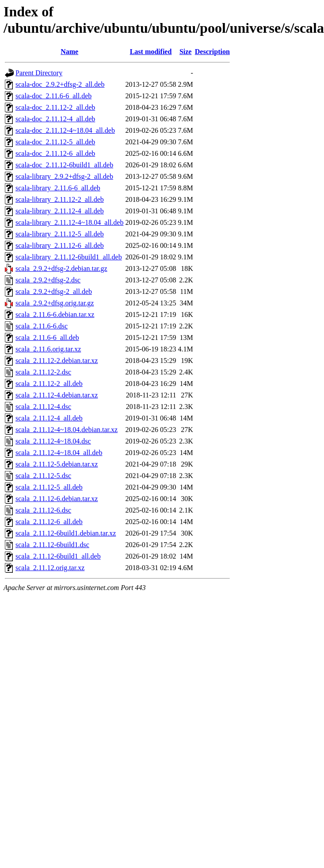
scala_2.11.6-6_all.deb (47, 338)
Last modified (151, 52)
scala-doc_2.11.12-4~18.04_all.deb (65, 130)
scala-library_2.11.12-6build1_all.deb (69, 257)
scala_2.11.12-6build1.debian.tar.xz (66, 533)
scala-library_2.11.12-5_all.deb (60, 234)
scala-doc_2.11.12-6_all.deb (55, 153)
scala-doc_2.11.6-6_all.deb (53, 96)
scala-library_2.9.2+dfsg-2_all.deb (64, 176)
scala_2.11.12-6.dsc (43, 510)
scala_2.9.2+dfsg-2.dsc (48, 280)
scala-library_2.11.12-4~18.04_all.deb (69, 222)
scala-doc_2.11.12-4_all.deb (55, 119)
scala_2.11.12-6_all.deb (49, 522)
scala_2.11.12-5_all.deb (49, 487)
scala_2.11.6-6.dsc (42, 326)
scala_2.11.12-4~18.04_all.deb (59, 453)
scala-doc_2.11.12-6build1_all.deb (64, 165)
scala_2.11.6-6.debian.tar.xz (55, 314)
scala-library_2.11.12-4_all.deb (60, 211)
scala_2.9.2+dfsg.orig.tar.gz (55, 303)
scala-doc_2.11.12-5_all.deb (55, 142)
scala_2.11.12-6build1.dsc (52, 545)
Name (69, 52)
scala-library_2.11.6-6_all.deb (58, 188)
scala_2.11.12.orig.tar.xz (50, 568)
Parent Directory (39, 73)
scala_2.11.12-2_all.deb (49, 384)
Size (186, 52)
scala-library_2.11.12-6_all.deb (60, 245)
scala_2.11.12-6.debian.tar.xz (57, 499)
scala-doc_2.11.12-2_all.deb (55, 107)
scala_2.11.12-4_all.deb (49, 418)
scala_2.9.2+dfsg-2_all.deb (54, 291)
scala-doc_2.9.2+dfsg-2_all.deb (60, 84)
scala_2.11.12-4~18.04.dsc (53, 441)
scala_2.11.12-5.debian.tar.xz (57, 464)
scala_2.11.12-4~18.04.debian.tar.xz (67, 430)
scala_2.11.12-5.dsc (43, 476)
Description (212, 52)
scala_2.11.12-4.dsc (43, 407)
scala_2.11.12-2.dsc (43, 372)
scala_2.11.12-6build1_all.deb (58, 556)
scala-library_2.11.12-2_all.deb (60, 199)
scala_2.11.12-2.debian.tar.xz (57, 361)
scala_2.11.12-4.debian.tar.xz (57, 395)
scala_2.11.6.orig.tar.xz (48, 349)
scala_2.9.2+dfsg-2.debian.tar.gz (61, 268)
